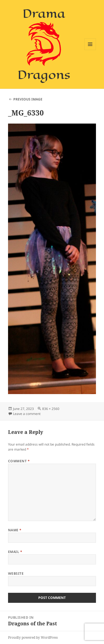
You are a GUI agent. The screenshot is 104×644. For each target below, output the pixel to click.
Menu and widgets (90, 50)
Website (16, 573)
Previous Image (28, 99)
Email (15, 552)
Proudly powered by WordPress (33, 637)
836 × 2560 (51, 409)
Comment (19, 461)
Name (15, 530)
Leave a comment (27, 414)
